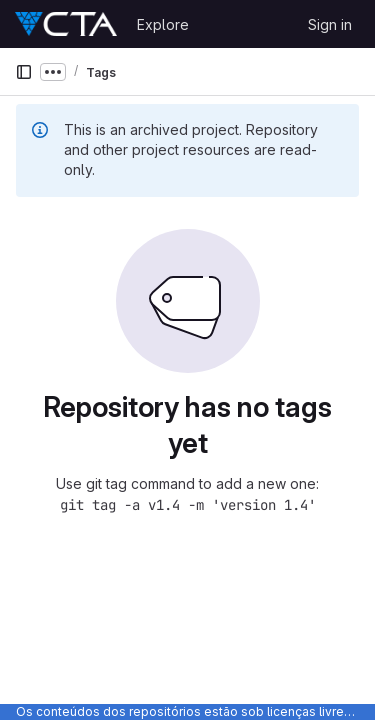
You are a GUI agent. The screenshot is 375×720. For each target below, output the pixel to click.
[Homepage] (66, 24)
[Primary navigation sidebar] (24, 72)
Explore (163, 24)
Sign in (330, 24)
